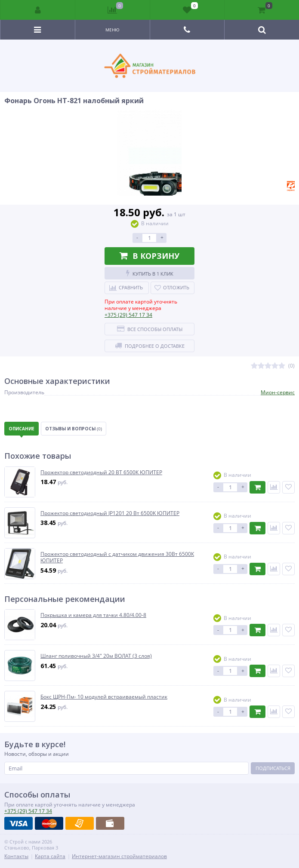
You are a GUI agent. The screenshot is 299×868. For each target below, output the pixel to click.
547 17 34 (128, 315)
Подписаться (273, 768)
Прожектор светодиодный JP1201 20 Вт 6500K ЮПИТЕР (110, 513)
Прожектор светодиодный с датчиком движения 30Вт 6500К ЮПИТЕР (117, 557)
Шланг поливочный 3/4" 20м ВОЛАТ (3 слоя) (96, 656)
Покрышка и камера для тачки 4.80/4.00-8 (93, 615)
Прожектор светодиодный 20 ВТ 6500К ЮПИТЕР (101, 472)
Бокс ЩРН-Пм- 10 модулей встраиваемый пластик (104, 697)
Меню (113, 30)
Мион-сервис (278, 392)
